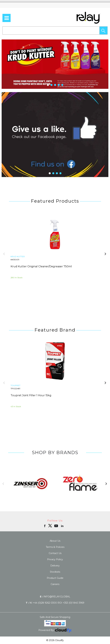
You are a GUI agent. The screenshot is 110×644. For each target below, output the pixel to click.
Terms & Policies (55, 547)
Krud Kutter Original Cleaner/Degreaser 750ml (41, 266)
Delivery (55, 566)
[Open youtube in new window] (56, 526)
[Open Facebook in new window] (45, 526)
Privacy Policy (55, 559)
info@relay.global (55, 597)
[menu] (7, 18)
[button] (103, 30)
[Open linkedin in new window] (63, 526)
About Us (55, 541)
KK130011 (15, 260)
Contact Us (55, 553)
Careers (55, 584)
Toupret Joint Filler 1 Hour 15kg (31, 395)
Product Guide (55, 578)
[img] (50, 526)
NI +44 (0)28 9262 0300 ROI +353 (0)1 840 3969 (55, 603)
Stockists (55, 572)
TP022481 (15, 389)
